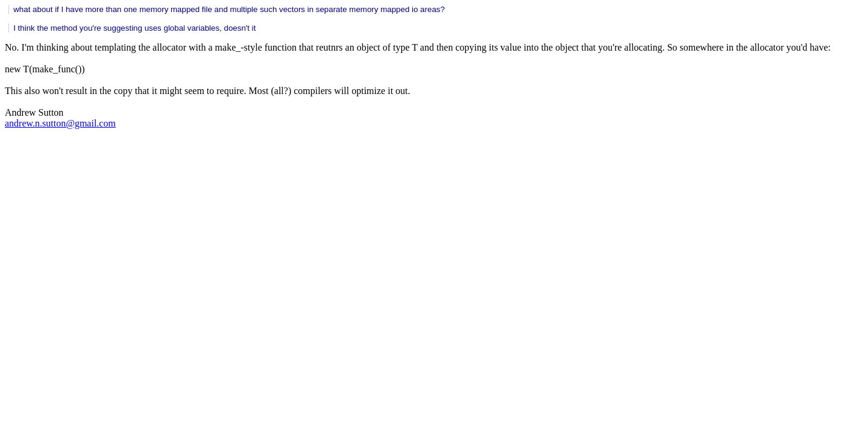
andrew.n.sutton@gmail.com (60, 123)
